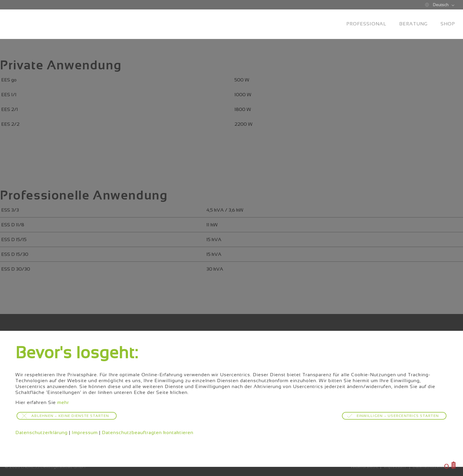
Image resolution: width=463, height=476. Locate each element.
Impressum (85, 432)
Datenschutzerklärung (41, 432)
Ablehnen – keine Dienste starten (70, 416)
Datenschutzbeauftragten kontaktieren (148, 432)
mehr (63, 402)
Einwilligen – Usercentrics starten (398, 416)
